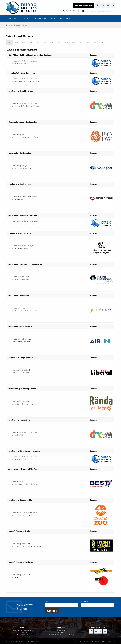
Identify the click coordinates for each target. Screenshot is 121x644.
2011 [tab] (102, 42)
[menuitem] (13, 19)
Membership (56, 19)
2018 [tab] (52, 42)
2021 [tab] (38, 42)
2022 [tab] (31, 42)
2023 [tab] (24, 42)
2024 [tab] (16, 42)
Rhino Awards (41, 19)
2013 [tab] (88, 42)
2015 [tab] (74, 42)
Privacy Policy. (111, 641)
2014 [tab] (81, 42)
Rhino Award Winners (20, 25)
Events (27, 19)
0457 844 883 (71, 11)
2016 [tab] (66, 42)
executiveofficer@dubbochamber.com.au (100, 11)
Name (46, 602)
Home (8, 25)
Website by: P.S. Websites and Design (86, 641)
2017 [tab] (59, 42)
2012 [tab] (95, 42)
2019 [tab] (45, 42)
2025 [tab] (9, 42)
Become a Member (84, 5)
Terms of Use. (102, 641)
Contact (70, 19)
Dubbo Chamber (13, 19)
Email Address (85, 602)
